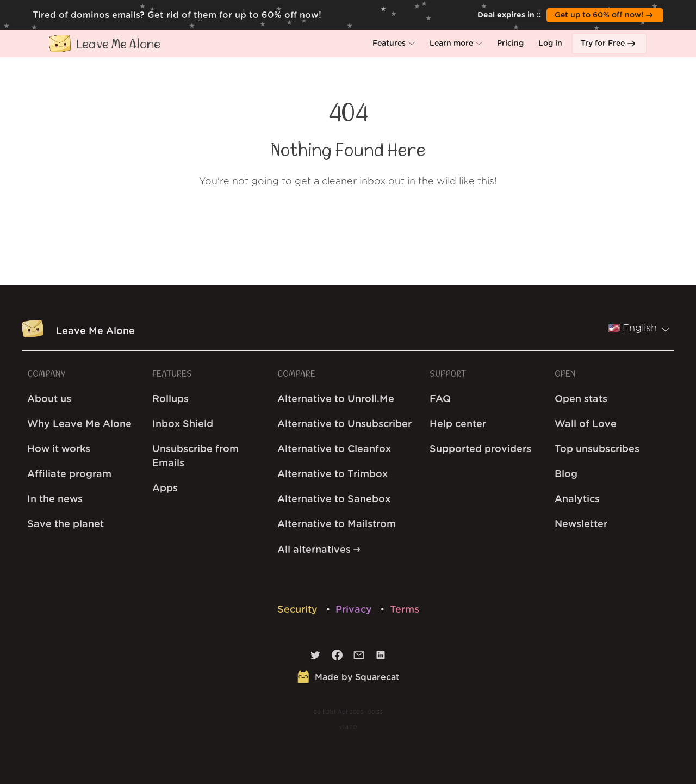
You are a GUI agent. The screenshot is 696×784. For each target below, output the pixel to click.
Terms (405, 610)
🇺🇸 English (639, 329)
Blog (566, 474)
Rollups (170, 399)
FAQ (440, 399)
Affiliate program (69, 474)
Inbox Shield (183, 424)
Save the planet (66, 524)
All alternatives (319, 550)
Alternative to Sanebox (334, 499)
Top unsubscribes (597, 449)
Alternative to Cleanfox (334, 449)
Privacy (355, 610)
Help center (458, 424)
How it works (59, 449)
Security (299, 610)
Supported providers (480, 449)
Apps (165, 489)
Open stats (581, 399)
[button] (394, 44)
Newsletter (581, 524)
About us (49, 399)
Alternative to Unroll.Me (336, 399)
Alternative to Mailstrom (337, 524)
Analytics (577, 499)
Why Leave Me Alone (79, 424)
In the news (55, 499)
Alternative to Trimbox (333, 474)
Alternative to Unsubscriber (344, 424)
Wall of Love (586, 424)
